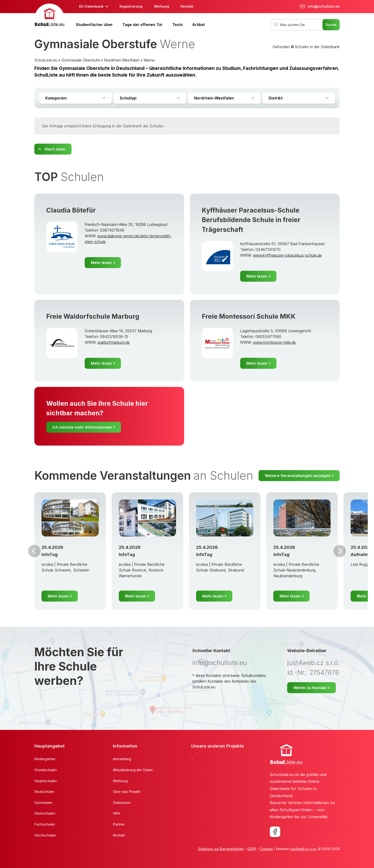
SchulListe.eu (46, 60)
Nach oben (55, 149)
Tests (177, 25)
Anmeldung (122, 759)
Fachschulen (45, 824)
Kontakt (187, 6)
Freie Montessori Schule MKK (249, 316)
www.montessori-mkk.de (274, 342)
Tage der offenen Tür (143, 25)
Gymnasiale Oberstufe (81, 60)
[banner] (49, 16)
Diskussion (122, 803)
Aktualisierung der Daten (133, 770)
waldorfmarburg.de (114, 342)
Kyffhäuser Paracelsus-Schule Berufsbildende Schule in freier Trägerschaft (251, 220)
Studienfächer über (94, 25)
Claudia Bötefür (71, 210)
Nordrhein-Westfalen (122, 60)
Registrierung (131, 6)
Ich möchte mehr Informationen (82, 427)
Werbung (161, 6)
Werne (149, 60)
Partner (119, 824)
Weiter (340, 551)
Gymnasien (43, 803)
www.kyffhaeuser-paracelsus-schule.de (287, 255)
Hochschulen (45, 835)
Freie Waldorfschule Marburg (93, 316)
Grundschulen (46, 770)
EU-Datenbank (91, 6)
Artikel (198, 25)
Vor (34, 551)
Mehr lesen (101, 263)
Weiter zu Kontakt (310, 688)
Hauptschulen (46, 781)
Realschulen (44, 792)
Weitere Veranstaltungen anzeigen (298, 476)
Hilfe (117, 813)
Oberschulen (45, 813)
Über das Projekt (127, 792)
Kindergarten (45, 759)
